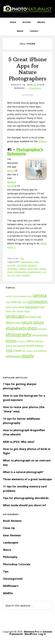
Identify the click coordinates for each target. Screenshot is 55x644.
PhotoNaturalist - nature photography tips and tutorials (28, 9)
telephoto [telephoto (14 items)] (39, 346)
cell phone (22, 265)
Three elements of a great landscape (27, 479)
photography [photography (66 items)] (19, 334)
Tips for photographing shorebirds (26, 498)
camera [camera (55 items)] (39, 295)
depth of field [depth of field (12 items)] (12, 307)
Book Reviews (12, 521)
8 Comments (35, 88)
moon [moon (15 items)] (18, 323)
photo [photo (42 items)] (32, 328)
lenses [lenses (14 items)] (34, 317)
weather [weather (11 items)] (30, 351)
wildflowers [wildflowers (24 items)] (13, 356)
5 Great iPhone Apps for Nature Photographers (28, 69)
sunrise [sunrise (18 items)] (21, 346)
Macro (7, 550)
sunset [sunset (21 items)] (30, 345)
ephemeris (12, 269)
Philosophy (10, 557)
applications (27, 262)
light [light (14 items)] (39, 317)
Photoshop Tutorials (17, 564)
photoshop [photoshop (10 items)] (21, 341)
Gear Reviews (12, 535)
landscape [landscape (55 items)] (15, 316)
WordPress (31, 634)
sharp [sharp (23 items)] (30, 341)
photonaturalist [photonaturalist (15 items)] (40, 335)
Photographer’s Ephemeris (25, 152)
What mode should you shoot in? (24, 505)
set (9, 275)
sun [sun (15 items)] (14, 346)
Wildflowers (11, 586)
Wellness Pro (31, 632)
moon (10, 272)
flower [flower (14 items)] (42, 307)
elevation (32, 265)
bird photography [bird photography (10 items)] (20, 296)
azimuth (11, 265)
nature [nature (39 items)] (27, 322)
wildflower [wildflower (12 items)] (42, 351)
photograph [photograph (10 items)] (42, 329)
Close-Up (9, 528)
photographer (34, 272)
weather (26, 275)
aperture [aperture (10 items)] (9, 296)
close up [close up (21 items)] (16, 302)
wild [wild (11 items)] (36, 351)
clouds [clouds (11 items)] (24, 302)
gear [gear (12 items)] (14, 311)
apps (36, 262)
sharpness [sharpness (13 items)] (39, 341)
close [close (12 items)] (8, 302)
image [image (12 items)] (27, 311)
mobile (43, 269)
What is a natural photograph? (23, 472)
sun (13, 275)
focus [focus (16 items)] (9, 311)
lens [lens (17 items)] (28, 317)
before (11, 171)
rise (44, 272)
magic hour (33, 269)
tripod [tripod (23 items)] (17, 350)
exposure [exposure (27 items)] (32, 307)
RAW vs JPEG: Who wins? (19, 442)
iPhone (42, 141)
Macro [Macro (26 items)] (10, 322)
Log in (42, 634)
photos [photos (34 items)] (11, 341)
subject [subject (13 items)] (9, 346)
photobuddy (20, 272)
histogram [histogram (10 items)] (20, 311)
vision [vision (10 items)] (24, 351)
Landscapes (11, 542)
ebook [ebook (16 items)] (21, 307)
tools (18, 275)
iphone (22, 269)
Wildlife (8, 593)
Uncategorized (13, 579)
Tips (22, 258)
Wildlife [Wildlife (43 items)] (28, 356)
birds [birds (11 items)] (30, 296)
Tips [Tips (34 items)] (9, 350)
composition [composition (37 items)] (38, 301)
